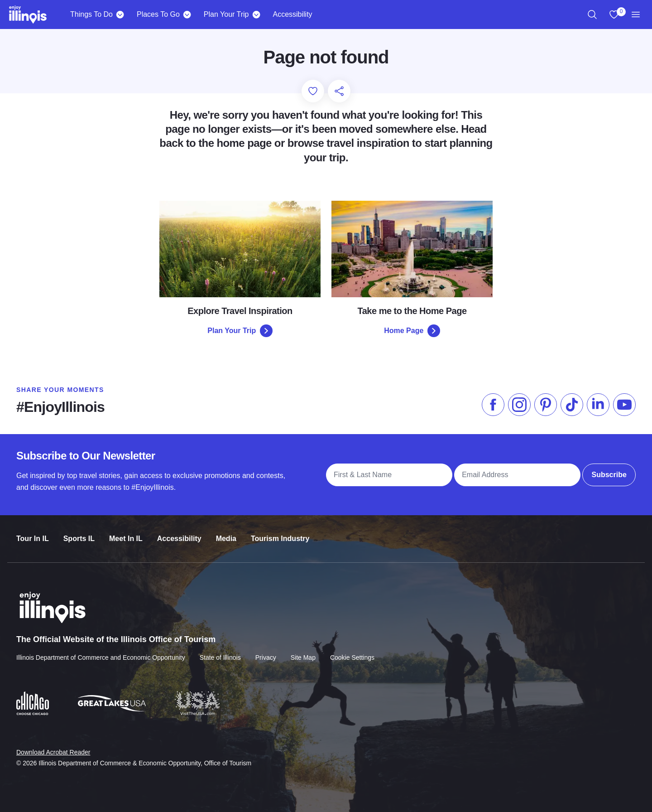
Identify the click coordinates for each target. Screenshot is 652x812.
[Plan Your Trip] (256, 14)
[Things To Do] (120, 14)
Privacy (266, 651)
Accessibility (292, 14)
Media (226, 533)
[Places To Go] (187, 14)
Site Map (303, 651)
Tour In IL (33, 533)
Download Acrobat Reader (53, 745)
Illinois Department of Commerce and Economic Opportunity (101, 651)
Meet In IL (126, 533)
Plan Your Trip (226, 14)
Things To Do (91, 14)
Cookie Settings (352, 651)
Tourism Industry (280, 533)
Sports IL (79, 533)
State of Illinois (220, 651)
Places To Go (158, 14)
